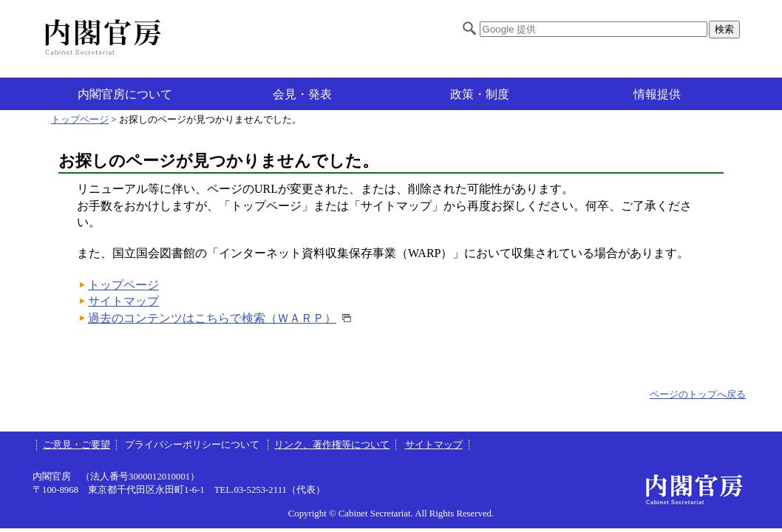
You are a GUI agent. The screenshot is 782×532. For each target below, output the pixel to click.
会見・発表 (302, 94)
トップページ (80, 120)
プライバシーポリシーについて (193, 445)
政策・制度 (480, 94)
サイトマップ (123, 301)
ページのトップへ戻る (698, 395)
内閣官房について (125, 94)
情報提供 (657, 94)
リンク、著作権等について (332, 445)
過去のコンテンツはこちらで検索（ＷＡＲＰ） (212, 318)
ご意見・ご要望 (76, 445)
